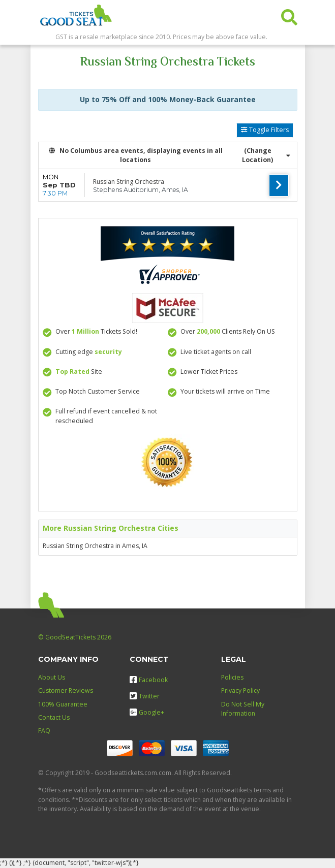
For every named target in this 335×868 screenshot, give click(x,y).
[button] (289, 15)
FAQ (44, 731)
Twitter (145, 696)
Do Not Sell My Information (243, 709)
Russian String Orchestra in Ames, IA (95, 546)
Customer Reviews (66, 690)
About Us (52, 677)
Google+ (147, 712)
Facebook (149, 680)
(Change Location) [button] (266, 155)
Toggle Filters (265, 130)
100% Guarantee (63, 704)
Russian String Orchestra (129, 182)
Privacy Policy (240, 690)
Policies (232, 677)
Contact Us (54, 717)
